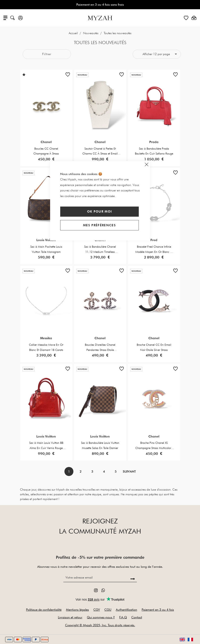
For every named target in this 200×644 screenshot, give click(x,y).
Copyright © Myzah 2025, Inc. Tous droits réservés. (100, 625)
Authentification (126, 610)
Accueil (74, 33)
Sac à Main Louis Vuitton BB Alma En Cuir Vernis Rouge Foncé (46, 448)
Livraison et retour (70, 617)
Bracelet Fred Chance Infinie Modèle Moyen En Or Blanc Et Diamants (154, 252)
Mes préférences (99, 225)
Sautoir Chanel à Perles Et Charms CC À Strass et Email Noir (100, 154)
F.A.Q (123, 617)
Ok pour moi (100, 211)
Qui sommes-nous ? (101, 617)
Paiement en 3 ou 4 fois (158, 610)
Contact (137, 617)
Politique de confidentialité (44, 610)
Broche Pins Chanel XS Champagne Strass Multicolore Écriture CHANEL (154, 448)
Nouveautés (91, 33)
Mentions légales (77, 610)
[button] (68, 76)
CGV (97, 610)
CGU (108, 610)
